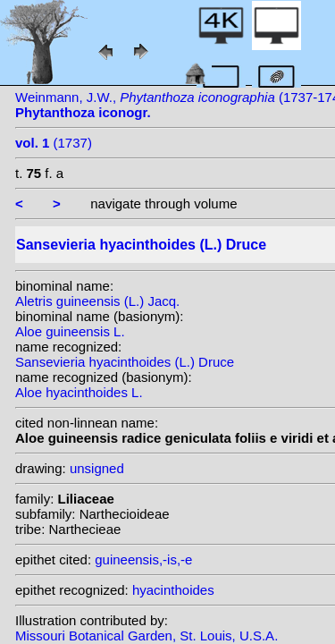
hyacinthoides (173, 590)
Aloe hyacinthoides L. (79, 392)
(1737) (54, 143)
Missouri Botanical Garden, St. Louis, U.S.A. (147, 636)
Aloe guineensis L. (70, 331)
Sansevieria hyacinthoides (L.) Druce (125, 362)
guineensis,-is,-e (143, 559)
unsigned (97, 468)
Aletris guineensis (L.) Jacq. (97, 301)
